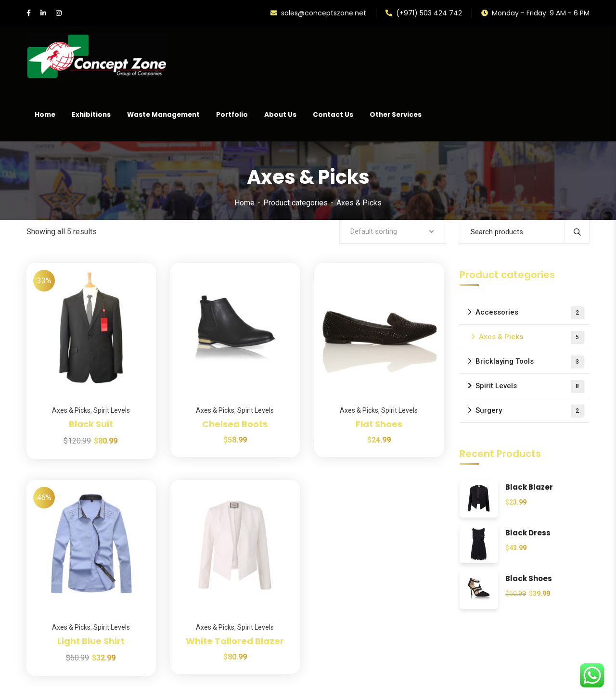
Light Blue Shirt (91, 641)
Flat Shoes (379, 424)
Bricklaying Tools (530, 362)
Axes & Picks (71, 410)
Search (577, 232)
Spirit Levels (112, 410)
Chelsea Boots (235, 424)
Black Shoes (529, 579)
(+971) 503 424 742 (424, 13)
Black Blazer (529, 488)
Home (244, 203)
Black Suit (91, 424)
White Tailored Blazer (235, 641)
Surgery (530, 411)
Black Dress (528, 533)
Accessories (530, 313)
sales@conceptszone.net (318, 13)
